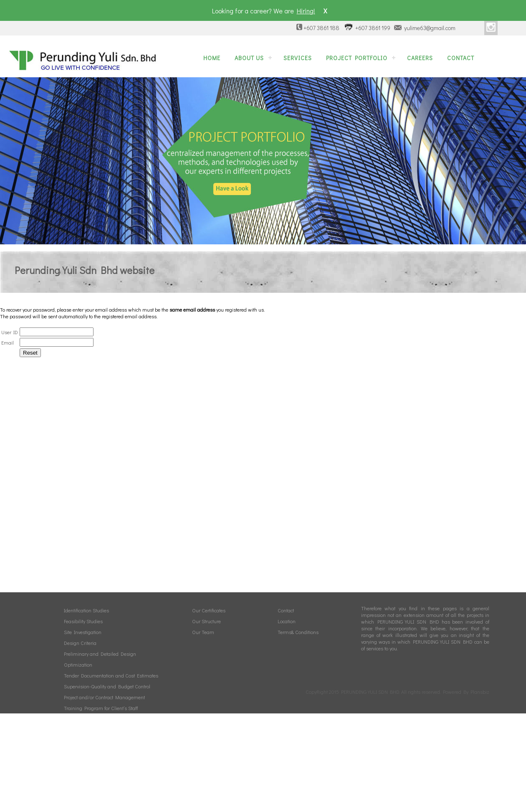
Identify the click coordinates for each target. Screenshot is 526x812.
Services (298, 58)
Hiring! (306, 11)
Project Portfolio (357, 58)
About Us (249, 58)
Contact (461, 58)
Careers (420, 58)
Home (212, 58)
